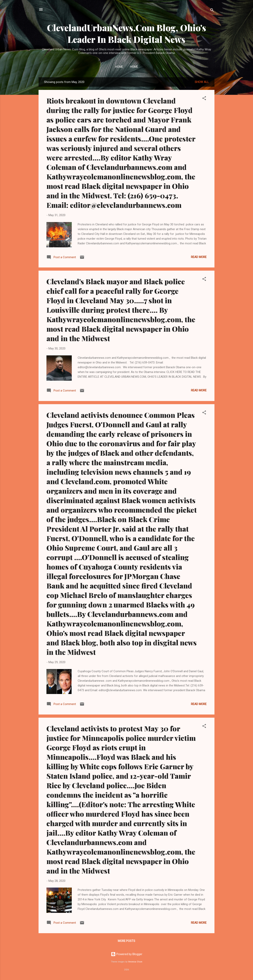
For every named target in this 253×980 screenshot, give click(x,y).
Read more (199, 257)
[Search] (212, 11)
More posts (126, 941)
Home (119, 67)
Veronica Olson (135, 962)
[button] (204, 99)
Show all (202, 82)
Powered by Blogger (127, 954)
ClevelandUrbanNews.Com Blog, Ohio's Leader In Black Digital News (126, 33)
